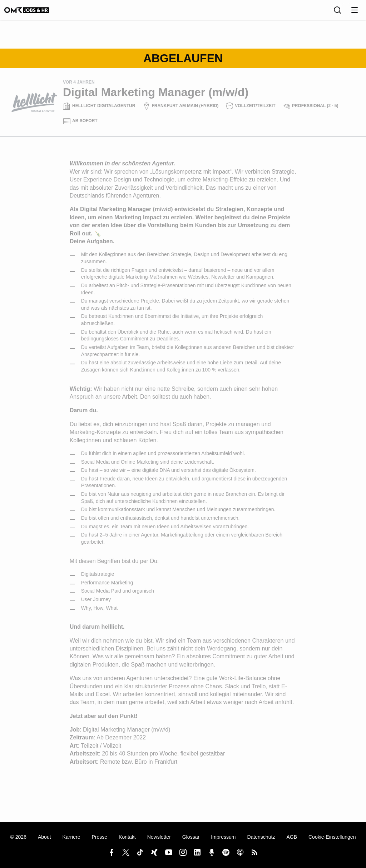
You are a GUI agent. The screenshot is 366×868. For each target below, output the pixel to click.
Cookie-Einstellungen (332, 837)
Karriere (71, 837)
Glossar (191, 837)
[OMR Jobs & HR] (34, 13)
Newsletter (159, 837)
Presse (99, 837)
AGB (292, 837)
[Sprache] (322, 13)
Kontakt (127, 837)
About (44, 837)
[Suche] (337, 13)
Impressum (223, 837)
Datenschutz (261, 837)
